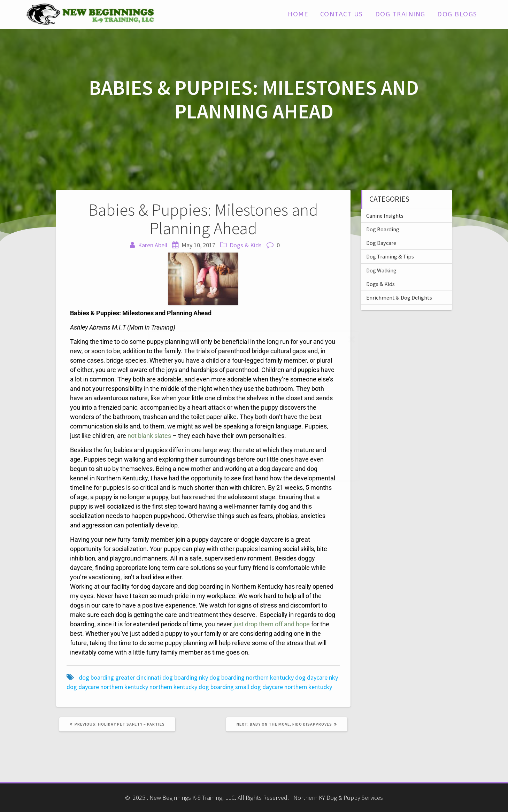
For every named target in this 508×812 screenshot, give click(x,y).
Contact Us (342, 14)
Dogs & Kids (246, 245)
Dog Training (400, 14)
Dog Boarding (383, 229)
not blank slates (149, 436)
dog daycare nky (317, 677)
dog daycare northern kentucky (107, 687)
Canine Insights (385, 216)
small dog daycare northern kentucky (284, 687)
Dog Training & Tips (390, 256)
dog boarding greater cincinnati (120, 677)
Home (298, 14)
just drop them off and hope (272, 624)
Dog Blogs (457, 14)
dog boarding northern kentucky (252, 677)
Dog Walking (381, 270)
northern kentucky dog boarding (192, 687)
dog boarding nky (185, 677)
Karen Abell (153, 245)
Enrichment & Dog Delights (399, 297)
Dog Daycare (381, 243)
